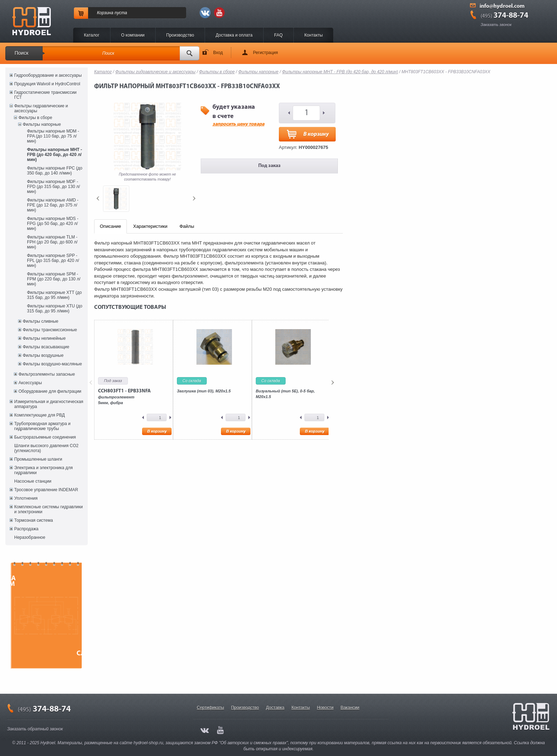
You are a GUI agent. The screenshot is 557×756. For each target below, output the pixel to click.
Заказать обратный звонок (35, 729)
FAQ (278, 35)
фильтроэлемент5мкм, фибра (124, 397)
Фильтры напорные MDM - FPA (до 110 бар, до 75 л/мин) (53, 136)
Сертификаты (210, 708)
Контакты (314, 35)
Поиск (21, 53)
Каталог (92, 35)
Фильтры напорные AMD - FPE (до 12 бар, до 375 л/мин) (53, 205)
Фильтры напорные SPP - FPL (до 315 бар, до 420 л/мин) (53, 261)
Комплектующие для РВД (39, 415)
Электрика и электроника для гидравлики (44, 470)
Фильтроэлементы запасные (47, 374)
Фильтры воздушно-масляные (52, 364)
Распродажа (26, 529)
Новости (325, 708)
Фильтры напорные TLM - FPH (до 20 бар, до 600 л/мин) (52, 242)
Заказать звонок (496, 25)
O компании (133, 35)
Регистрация (265, 53)
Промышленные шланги (38, 459)
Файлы (187, 226)
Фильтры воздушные (43, 355)
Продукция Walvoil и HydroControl (47, 84)
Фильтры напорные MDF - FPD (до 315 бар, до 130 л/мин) (53, 187)
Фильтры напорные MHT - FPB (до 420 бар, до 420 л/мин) (55, 155)
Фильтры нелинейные (44, 338)
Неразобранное (30, 537)
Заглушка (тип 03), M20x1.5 (204, 391)
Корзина (105, 13)
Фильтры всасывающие (46, 347)
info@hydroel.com (502, 6)
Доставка (275, 708)
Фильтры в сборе (35, 118)
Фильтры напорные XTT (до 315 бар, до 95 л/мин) (54, 295)
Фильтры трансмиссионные (50, 330)
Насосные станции (33, 481)
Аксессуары (30, 383)
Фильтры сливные (40, 321)
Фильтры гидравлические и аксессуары (41, 108)
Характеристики (150, 226)
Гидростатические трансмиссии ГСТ (45, 95)
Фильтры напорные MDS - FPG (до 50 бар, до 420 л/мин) (53, 224)
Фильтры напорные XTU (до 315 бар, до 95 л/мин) (55, 309)
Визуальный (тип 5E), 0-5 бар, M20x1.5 (285, 394)
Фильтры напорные (42, 124)
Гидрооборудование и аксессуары (48, 75)
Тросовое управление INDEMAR (46, 490)
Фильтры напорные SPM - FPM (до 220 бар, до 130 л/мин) (54, 279)
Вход (218, 53)
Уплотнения (26, 498)
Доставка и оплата (234, 35)
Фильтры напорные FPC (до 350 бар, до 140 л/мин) (55, 171)
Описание (110, 226)
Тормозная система (34, 520)
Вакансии (350, 708)
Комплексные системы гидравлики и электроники (48, 509)
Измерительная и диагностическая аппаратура (49, 404)
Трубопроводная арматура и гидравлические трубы (42, 426)
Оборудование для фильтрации (50, 391)
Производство (180, 35)
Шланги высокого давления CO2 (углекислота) (46, 448)
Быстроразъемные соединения (45, 437)
